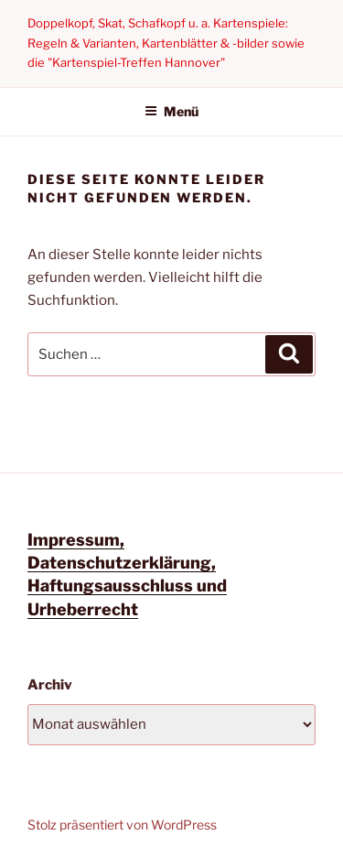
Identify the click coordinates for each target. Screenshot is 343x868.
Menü (171, 111)
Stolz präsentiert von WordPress (122, 825)
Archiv (50, 685)
